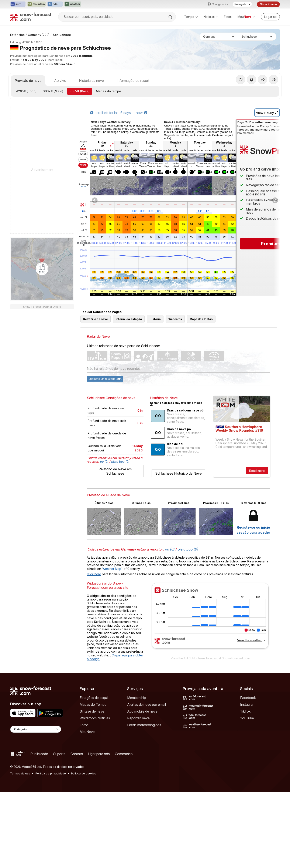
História (155, 319)
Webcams (175, 319)
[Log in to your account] (270, 17)
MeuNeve (87, 732)
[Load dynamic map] (42, 269)
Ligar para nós (99, 754)
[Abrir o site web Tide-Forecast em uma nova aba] (55, 4)
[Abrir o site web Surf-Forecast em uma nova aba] (18, 4)
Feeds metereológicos (144, 725)
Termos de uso (20, 773)
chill (84, 230)
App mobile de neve (142, 711)
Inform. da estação (129, 319)
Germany (39, 35)
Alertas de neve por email (146, 704)
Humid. (84, 237)
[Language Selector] (36, 729)
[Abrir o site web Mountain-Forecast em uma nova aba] (36, 4)
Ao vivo (60, 81)
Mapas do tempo (108, 91)
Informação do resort (133, 81)
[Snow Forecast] (31, 17)
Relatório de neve (96, 319)
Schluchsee (62, 35)
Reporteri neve (138, 718)
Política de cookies (84, 773)
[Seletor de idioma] (242, 4)
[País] (219, 37)
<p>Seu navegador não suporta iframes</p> (210, 618)
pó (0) (104, 462)
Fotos (228, 17)
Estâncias (17, 35)
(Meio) (53, 91)
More (84, 187)
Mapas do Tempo (93, 704)
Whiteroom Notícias (95, 718)
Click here (94, 574)
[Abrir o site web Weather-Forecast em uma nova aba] (73, 4)
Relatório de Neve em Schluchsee (115, 471)
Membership (137, 698)
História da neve (91, 81)
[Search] (171, 17)
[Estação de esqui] (257, 37)
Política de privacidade (51, 773)
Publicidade (39, 754)
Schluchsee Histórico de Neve (178, 473)
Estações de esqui (94, 698)
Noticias (211, 17)
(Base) (80, 91)
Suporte (59, 754)
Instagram (248, 704)
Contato (77, 754)
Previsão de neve (28, 81)
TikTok (245, 711)
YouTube (247, 718)
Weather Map (112, 569)
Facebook (248, 698)
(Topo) (26, 91)
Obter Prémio (268, 4)
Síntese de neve (92, 711)
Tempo (191, 17)
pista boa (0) (120, 462)
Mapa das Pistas (201, 319)
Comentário (124, 754)
